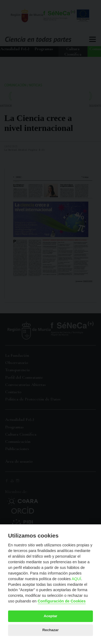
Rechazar (50, 630)
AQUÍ (76, 579)
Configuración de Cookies (62, 601)
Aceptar (50, 616)
